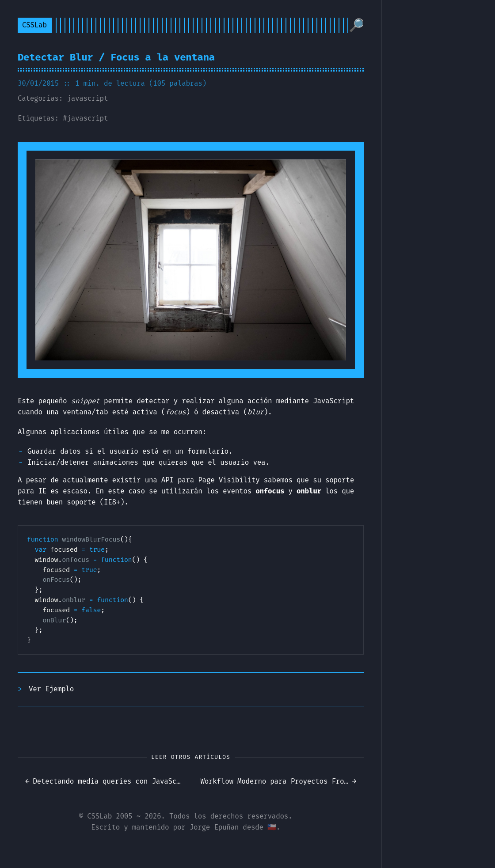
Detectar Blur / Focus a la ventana (116, 57)
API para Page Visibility (211, 480)
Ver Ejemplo (51, 689)
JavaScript (333, 401)
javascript (87, 98)
